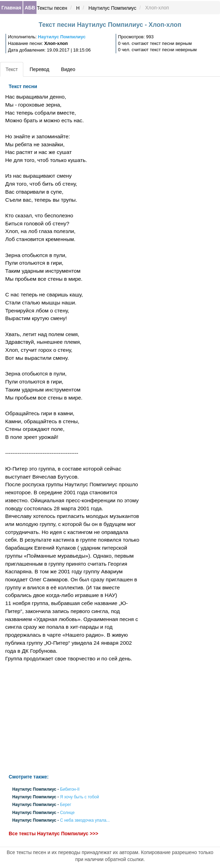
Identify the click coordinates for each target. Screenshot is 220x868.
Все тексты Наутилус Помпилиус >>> (54, 834)
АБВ (30, 8)
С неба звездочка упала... (85, 820)
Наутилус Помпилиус (113, 8)
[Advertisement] (73, 718)
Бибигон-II (70, 789)
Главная (11, 8)
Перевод (39, 69)
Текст (12, 69)
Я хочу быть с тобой (80, 797)
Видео (68, 69)
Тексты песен (52, 8)
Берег (66, 805)
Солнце (67, 813)
